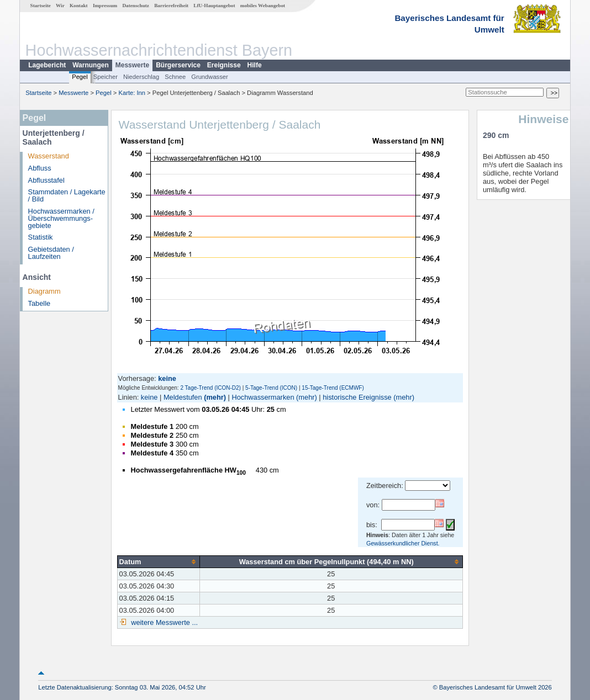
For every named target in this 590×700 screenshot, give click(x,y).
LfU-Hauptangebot (214, 6)
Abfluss (40, 168)
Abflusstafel (46, 180)
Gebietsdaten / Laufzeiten (51, 253)
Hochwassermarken (263, 397)
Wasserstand (49, 156)
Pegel (80, 77)
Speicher (106, 77)
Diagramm (44, 291)
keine (149, 397)
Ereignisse (224, 65)
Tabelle (39, 303)
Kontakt (79, 6)
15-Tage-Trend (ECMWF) (333, 388)
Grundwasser (210, 77)
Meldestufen (183, 397)
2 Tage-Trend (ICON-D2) (210, 388)
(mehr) (215, 397)
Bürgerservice (178, 65)
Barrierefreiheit (171, 6)
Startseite (41, 6)
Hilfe (255, 65)
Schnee (175, 77)
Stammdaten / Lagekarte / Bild (67, 195)
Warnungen (91, 65)
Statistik (41, 237)
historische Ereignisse (357, 397)
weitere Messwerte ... (164, 622)
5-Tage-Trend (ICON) (271, 388)
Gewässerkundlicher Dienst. (403, 543)
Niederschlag (141, 77)
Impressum (105, 6)
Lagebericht (47, 65)
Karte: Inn (132, 93)
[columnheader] (158, 561)
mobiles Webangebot (263, 6)
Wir (60, 6)
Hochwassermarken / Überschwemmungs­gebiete (61, 218)
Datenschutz (136, 6)
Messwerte (132, 65)
